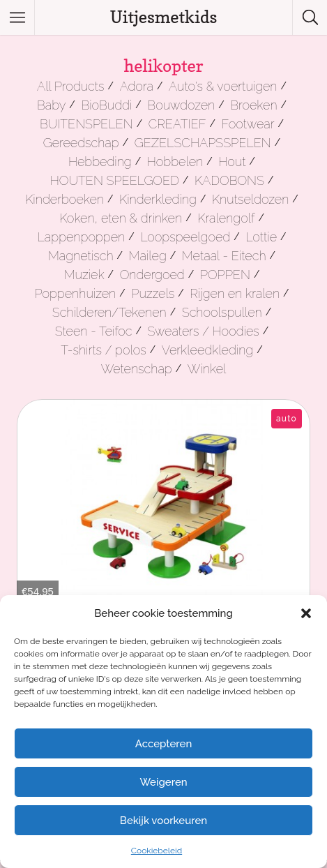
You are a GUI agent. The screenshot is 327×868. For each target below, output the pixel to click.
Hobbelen (175, 162)
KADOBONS (229, 180)
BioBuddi (106, 105)
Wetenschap (137, 369)
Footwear (248, 124)
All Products (71, 86)
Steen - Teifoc (94, 331)
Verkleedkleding (207, 350)
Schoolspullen (222, 312)
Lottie (261, 237)
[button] (306, 613)
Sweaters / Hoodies (204, 331)
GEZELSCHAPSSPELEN (203, 143)
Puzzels (153, 293)
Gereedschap (81, 143)
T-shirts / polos (104, 350)
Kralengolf (226, 218)
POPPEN (225, 275)
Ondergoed (152, 275)
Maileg (148, 256)
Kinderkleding (158, 199)
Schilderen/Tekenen (109, 312)
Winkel (207, 369)
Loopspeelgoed (185, 237)
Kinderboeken (64, 199)
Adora (137, 86)
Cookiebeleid (157, 851)
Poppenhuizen (75, 293)
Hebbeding (100, 162)
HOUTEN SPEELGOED (115, 180)
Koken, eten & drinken (121, 218)
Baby (51, 105)
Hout (232, 162)
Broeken (253, 105)
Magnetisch (81, 256)
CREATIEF (177, 124)
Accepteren (164, 744)
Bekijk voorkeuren (163, 821)
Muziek (84, 275)
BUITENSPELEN (86, 124)
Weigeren (163, 782)
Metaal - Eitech (224, 256)
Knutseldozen (250, 199)
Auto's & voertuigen (223, 86)
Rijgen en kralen (235, 293)
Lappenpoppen (81, 237)
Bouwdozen (181, 105)
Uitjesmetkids (164, 17)
